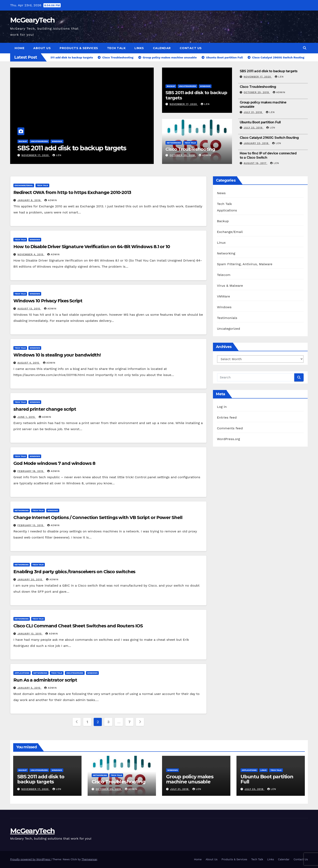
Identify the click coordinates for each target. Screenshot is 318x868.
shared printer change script (45, 409)
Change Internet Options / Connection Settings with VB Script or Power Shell (98, 517)
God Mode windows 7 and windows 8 (54, 463)
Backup (23, 141)
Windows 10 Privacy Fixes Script (48, 301)
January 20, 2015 (30, 579)
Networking (174, 143)
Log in (222, 407)
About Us (42, 48)
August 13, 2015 (29, 309)
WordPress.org (229, 439)
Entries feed (227, 417)
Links (139, 48)
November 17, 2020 (36, 155)
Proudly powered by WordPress (31, 859)
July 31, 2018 (253, 112)
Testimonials (227, 318)
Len (57, 155)
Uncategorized (39, 141)
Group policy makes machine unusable (190, 779)
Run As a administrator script (45, 680)
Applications (22, 673)
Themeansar (89, 859)
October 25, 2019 (183, 155)
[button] (305, 48)
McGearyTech (32, 20)
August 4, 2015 (29, 363)
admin (205, 155)
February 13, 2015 (31, 525)
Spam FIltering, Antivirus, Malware (245, 264)
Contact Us (191, 48)
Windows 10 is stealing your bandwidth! (57, 355)
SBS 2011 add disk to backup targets (72, 148)
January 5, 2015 (30, 688)
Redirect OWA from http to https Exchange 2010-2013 (72, 192)
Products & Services (79, 48)
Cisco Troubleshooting (190, 149)
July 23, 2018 (254, 128)
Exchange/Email (24, 185)
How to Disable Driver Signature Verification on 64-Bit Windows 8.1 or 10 (92, 247)
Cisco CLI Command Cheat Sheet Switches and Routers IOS (78, 626)
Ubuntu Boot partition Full (260, 122)
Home (19, 48)
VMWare (224, 296)
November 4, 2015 (31, 254)
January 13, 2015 (30, 634)
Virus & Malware (230, 286)
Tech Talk (116, 48)
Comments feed (230, 428)
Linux (221, 243)
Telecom (224, 275)
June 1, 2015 (27, 417)
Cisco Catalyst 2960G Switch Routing (269, 138)
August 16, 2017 (255, 163)
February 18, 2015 (31, 471)
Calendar (162, 48)
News (221, 193)
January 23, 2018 (256, 143)
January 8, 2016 (30, 200)
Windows (57, 141)
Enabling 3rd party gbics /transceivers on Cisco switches (74, 572)
